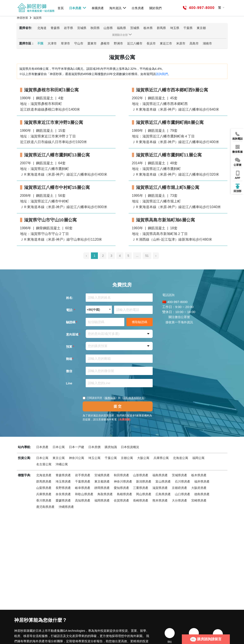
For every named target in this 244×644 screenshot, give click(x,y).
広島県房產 (163, 494)
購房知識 (111, 447)
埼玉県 (175, 28)
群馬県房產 (44, 481)
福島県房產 (160, 475)
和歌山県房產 (84, 494)
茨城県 (135, 28)
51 (147, 256)
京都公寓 (127, 458)
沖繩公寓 (62, 464)
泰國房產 (98, 8)
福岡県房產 (102, 500)
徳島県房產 (202, 494)
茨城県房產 (179, 475)
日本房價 (94, 447)
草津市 (65, 43)
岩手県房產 (83, 475)
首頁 (61, 8)
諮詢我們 (162, 74)
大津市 (52, 43)
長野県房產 (63, 488)
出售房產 (138, 8)
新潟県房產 (144, 481)
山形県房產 (141, 475)
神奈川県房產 (123, 481)
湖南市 (207, 43)
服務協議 (110, 398)
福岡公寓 (198, 458)
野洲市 (118, 43)
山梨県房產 (44, 488)
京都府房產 (179, 488)
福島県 (121, 28)
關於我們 (155, 8)
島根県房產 (125, 494)
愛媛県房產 (63, 500)
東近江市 (166, 43)
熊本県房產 (160, 500)
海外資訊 (118, 8)
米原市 (181, 43)
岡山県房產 (144, 494)
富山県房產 (163, 481)
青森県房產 (63, 475)
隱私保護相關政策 (134, 398)
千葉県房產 (83, 481)
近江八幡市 (135, 43)
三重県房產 (141, 488)
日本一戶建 (77, 447)
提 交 (118, 406)
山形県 (108, 28)
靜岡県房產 (102, 488)
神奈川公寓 (77, 458)
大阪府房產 (199, 488)
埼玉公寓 (94, 458)
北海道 (42, 28)
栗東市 (92, 43)
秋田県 (95, 28)
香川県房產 (44, 500)
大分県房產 (179, 500)
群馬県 (161, 28)
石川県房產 (183, 481)
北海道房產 (44, 475)
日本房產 (78, 8)
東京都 (201, 28)
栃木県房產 (199, 475)
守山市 (79, 43)
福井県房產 (202, 481)
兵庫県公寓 (161, 458)
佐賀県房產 (121, 500)
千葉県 (188, 28)
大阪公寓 (143, 458)
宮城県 (82, 28)
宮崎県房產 (199, 500)
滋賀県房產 (160, 488)
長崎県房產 (141, 500)
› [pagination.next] (156, 256)
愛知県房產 (121, 488)
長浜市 (151, 43)
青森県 (55, 28)
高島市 (194, 43)
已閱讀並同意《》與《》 (115, 398)
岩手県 (68, 28)
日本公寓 (59, 447)
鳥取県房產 (105, 494)
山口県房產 (183, 494)
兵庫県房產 (44, 494)
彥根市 (105, 43)
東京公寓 (59, 458)
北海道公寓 (181, 458)
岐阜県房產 (83, 488)
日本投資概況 (130, 447)
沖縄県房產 (66, 507)
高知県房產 (83, 500)
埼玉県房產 (63, 481)
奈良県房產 (63, 494)
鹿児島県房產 (45, 507)
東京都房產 (102, 481)
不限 (40, 43)
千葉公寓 (111, 458)
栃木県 (148, 28)
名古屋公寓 (44, 464)
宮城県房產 (102, 475)
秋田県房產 (121, 475)
